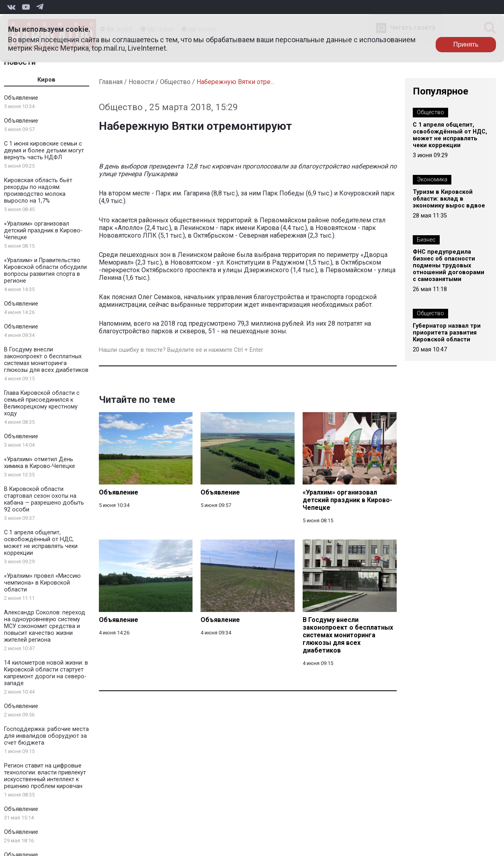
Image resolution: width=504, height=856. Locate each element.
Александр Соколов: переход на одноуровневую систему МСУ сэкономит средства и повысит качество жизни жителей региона (45, 626)
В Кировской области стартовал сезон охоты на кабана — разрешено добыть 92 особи (44, 499)
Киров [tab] (46, 80)
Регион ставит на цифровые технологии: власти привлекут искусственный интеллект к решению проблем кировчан (45, 776)
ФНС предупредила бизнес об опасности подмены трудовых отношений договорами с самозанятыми (449, 266)
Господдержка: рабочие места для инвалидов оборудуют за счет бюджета (46, 736)
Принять (466, 44)
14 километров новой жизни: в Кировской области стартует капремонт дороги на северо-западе (46, 673)
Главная (111, 82)
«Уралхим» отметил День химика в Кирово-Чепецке (40, 463)
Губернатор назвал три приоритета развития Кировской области (447, 333)
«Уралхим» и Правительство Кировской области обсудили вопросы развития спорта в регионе (45, 271)
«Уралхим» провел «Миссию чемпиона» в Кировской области (42, 583)
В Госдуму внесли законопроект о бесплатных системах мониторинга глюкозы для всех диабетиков (46, 360)
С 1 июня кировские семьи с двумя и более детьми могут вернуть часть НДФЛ (44, 151)
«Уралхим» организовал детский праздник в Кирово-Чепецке (43, 231)
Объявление (21, 98)
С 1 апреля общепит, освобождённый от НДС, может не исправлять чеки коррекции (41, 543)
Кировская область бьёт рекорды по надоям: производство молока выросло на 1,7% (38, 191)
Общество (175, 82)
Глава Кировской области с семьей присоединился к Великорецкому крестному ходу (42, 403)
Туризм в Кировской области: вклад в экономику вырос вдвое (449, 199)
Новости (141, 82)
